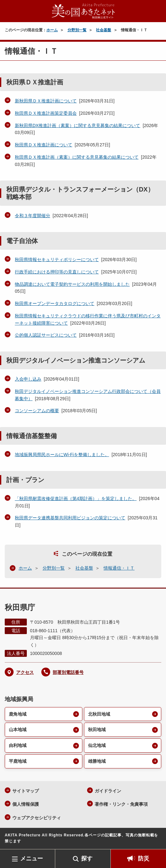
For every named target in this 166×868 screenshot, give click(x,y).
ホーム (52, 30)
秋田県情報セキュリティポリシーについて (57, 260)
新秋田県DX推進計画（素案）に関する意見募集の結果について (77, 125)
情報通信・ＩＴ (119, 568)
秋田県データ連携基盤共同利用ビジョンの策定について (70, 518)
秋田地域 (97, 730)
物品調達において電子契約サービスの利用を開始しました (72, 284)
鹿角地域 (18, 714)
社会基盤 (104, 30)
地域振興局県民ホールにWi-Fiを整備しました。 (62, 455)
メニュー (32, 859)
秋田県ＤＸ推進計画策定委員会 (46, 113)
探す (87, 859)
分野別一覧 (77, 30)
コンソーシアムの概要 (37, 411)
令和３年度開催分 (33, 216)
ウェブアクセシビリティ (37, 818)
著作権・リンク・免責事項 (121, 804)
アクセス (25, 672)
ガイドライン (108, 791)
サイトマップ (26, 791)
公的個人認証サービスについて (46, 335)
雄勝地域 (97, 761)
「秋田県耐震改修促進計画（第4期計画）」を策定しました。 (76, 498)
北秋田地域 (99, 714)
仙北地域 (97, 745)
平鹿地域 (18, 761)
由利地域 (18, 745)
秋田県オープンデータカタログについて (55, 303)
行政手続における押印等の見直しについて (57, 272)
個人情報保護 (26, 804)
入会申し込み (28, 379)
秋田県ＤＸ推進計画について (44, 145)
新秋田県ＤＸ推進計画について (46, 101)
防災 (144, 859)
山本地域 (18, 730)
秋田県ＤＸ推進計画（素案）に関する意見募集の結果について (77, 157)
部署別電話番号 (68, 672)
